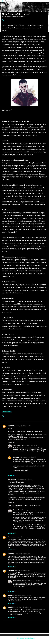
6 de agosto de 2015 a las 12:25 (22, 570)
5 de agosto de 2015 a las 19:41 (25, 480)
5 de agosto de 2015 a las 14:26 (22, 426)
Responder (12, 476)
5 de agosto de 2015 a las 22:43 (32, 510)
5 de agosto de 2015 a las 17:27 (32, 445)
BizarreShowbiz (18, 445)
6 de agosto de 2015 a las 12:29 (32, 581)
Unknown (11, 426)
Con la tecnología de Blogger (24, 638)
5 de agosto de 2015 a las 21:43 (22, 537)
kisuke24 (11, 570)
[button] (3, 20)
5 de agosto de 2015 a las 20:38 (28, 457)
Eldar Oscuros (7, 412)
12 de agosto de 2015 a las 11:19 (23, 595)
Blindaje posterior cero (12, 1)
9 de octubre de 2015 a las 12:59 (23, 607)
